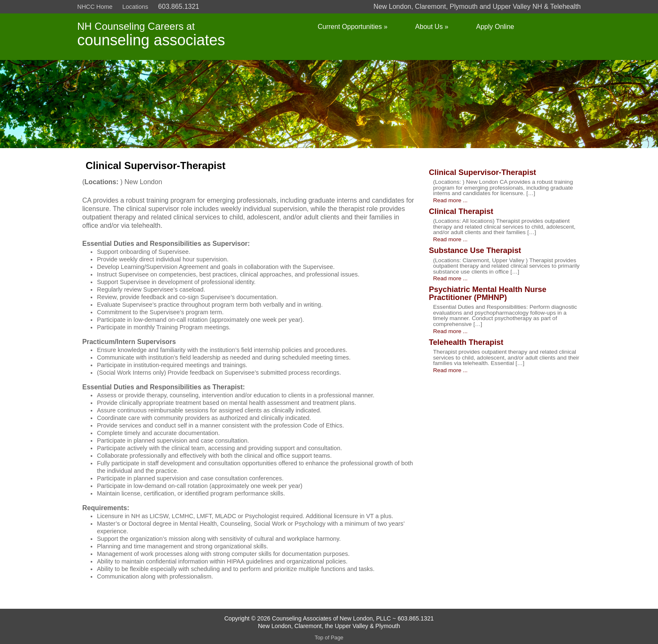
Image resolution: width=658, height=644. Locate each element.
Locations (136, 7)
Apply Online (495, 27)
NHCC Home (95, 7)
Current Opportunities (352, 27)
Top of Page (329, 637)
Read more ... (450, 201)
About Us (432, 27)
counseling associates (151, 40)
